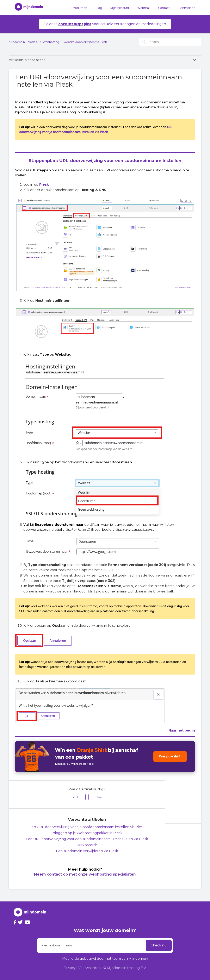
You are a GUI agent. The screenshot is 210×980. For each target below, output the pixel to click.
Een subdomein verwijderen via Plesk (87, 851)
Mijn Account (120, 8)
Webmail (144, 8)
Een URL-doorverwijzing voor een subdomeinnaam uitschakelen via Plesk (87, 839)
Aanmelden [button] (187, 8)
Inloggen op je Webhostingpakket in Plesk (87, 833)
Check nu (159, 945)
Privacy (70, 968)
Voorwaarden (89, 968)
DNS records (87, 845)
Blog (99, 8)
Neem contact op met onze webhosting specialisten (85, 874)
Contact (164, 8)
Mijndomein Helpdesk (24, 42)
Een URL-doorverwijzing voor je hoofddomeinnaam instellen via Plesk (87, 827)
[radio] (76, 797)
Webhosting (51, 42)
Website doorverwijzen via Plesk (85, 42)
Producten (79, 8)
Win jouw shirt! (169, 757)
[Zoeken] (170, 42)
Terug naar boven (188, 833)
